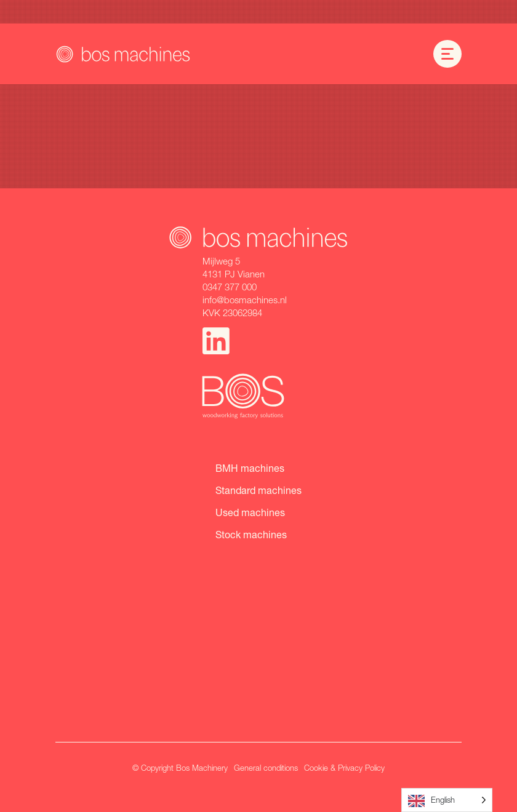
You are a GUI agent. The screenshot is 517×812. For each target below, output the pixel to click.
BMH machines (250, 468)
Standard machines (258, 490)
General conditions (266, 768)
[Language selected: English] (447, 800)
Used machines (250, 512)
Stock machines (251, 534)
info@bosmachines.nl (245, 300)
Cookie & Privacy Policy (344, 768)
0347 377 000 (230, 287)
